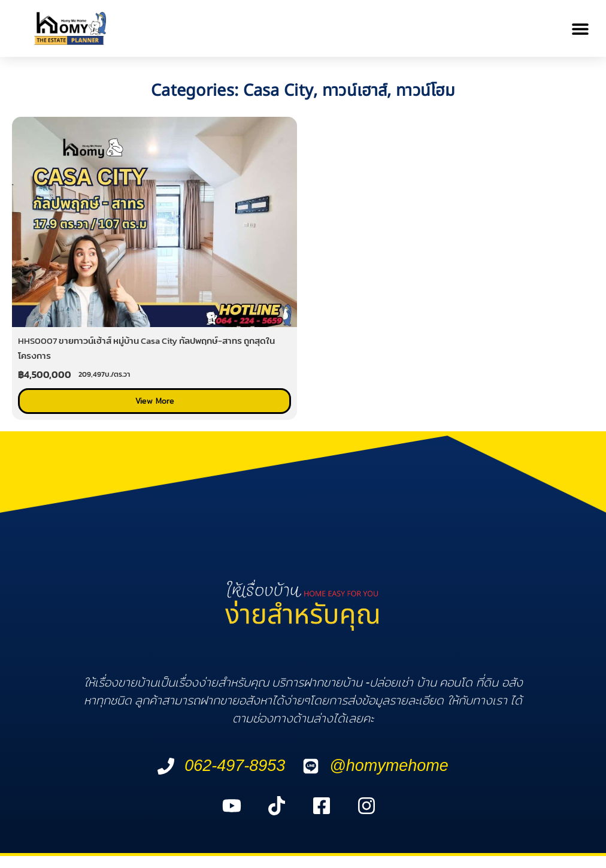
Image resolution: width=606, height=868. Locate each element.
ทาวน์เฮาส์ (354, 91)
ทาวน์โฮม (425, 91)
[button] (581, 28)
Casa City (278, 91)
